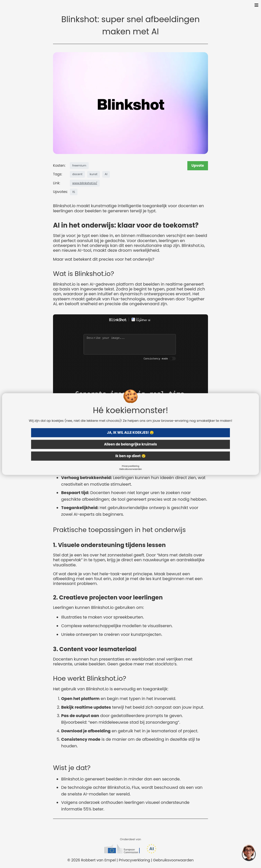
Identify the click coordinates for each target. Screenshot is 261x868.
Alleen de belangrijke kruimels (130, 444)
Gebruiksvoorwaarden (131, 469)
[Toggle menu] (256, 6)
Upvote (198, 166)
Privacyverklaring (130, 466)
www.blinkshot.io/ (85, 183)
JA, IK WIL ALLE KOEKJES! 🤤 (130, 432)
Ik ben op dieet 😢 (130, 456)
